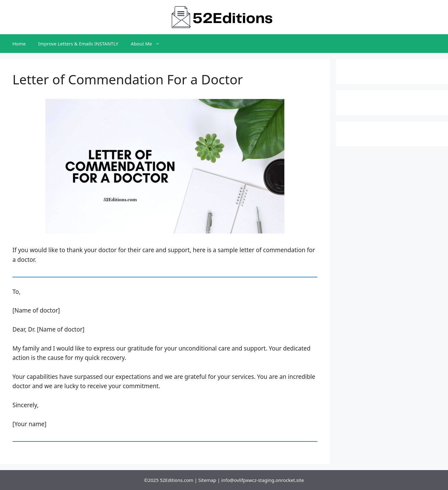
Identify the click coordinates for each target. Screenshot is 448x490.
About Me (148, 44)
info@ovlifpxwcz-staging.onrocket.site (263, 480)
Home (19, 44)
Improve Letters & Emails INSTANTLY (78, 44)
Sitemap (207, 480)
